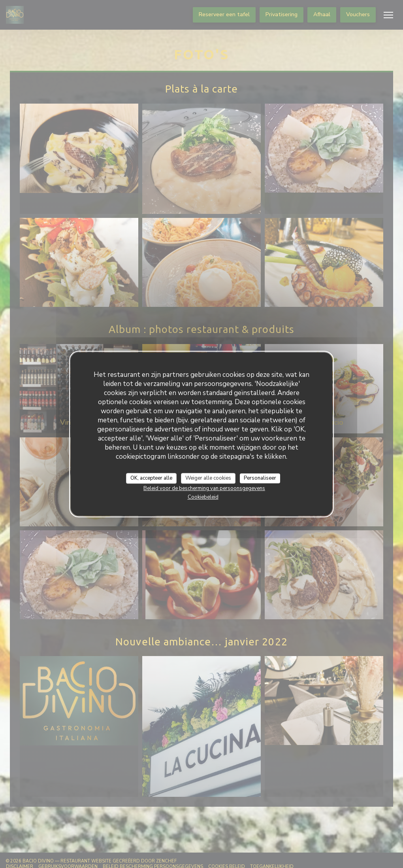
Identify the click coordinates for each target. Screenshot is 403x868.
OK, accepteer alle (151, 478)
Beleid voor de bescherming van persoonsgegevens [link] (204, 488)
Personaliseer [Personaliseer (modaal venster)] (260, 478)
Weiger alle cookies (208, 478)
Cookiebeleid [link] (203, 497)
